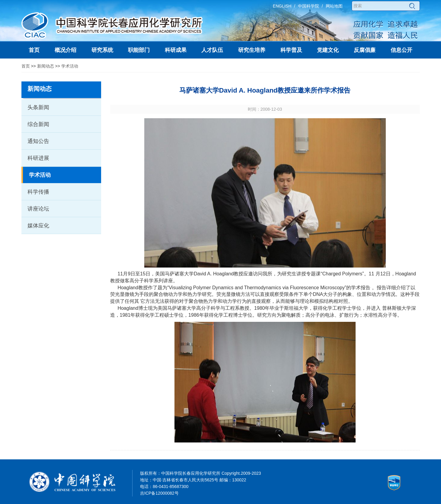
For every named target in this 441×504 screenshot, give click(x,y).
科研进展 (38, 158)
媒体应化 (38, 226)
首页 (26, 66)
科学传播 (38, 192)
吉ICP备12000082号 (159, 493)
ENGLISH (282, 6)
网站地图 (334, 6)
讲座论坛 (38, 209)
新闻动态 (46, 66)
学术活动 (70, 66)
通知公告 (38, 141)
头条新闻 (38, 107)
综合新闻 (38, 124)
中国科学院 (308, 6)
